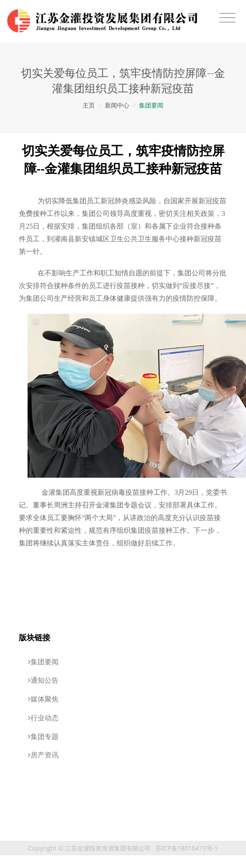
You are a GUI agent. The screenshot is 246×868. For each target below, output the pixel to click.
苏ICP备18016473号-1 (187, 848)
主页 (89, 105)
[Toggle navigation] (227, 18)
